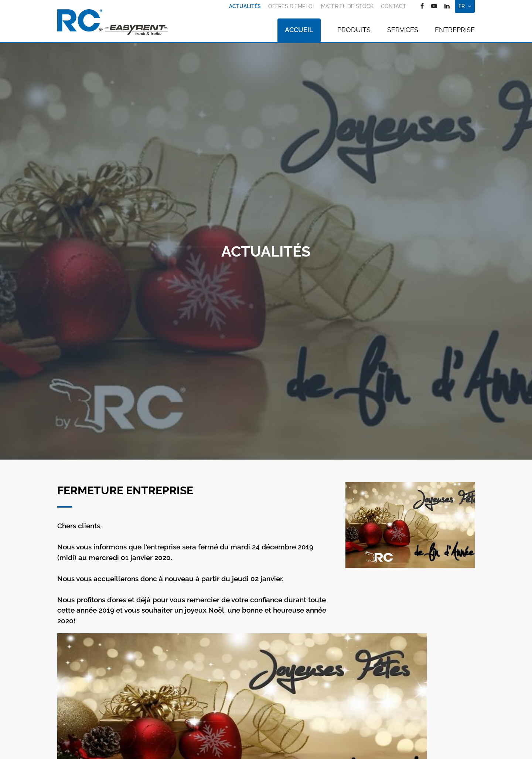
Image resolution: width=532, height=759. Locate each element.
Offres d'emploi (291, 6)
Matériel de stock (347, 6)
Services (403, 30)
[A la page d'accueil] (113, 22)
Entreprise (455, 30)
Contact (393, 6)
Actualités (245, 6)
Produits (354, 30)
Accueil (299, 30)
